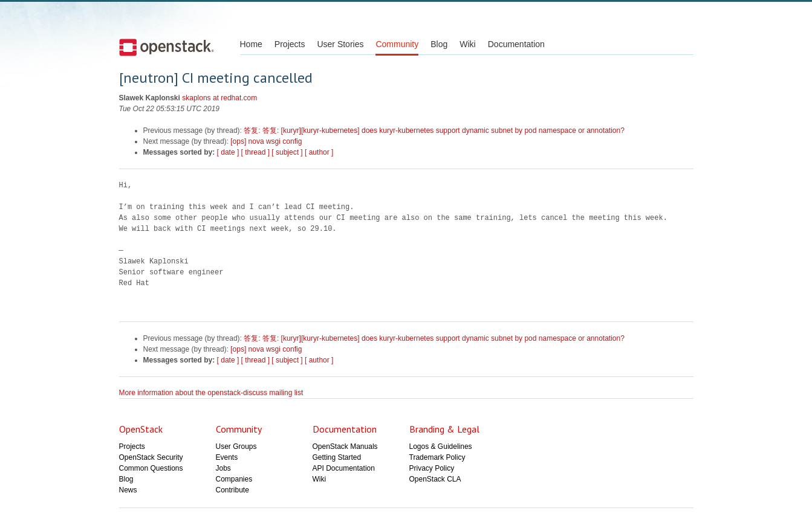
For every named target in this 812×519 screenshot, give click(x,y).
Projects (290, 44)
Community (397, 44)
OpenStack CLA (435, 479)
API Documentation (344, 468)
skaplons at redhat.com (219, 98)
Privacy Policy (432, 468)
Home (251, 44)
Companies (234, 479)
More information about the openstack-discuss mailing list (211, 393)
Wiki (467, 44)
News (128, 490)
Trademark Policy (437, 457)
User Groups (236, 446)
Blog (439, 44)
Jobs (223, 468)
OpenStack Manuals (345, 446)
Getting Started (337, 457)
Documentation (516, 44)
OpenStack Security (151, 457)
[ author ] (319, 152)
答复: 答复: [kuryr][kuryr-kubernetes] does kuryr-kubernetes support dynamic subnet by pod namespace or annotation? (434, 131)
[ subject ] (287, 152)
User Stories (340, 44)
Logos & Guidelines (441, 446)
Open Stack (167, 47)
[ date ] (228, 152)
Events (227, 457)
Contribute (232, 490)
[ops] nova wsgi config (266, 141)
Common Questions (151, 468)
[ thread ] (255, 152)
